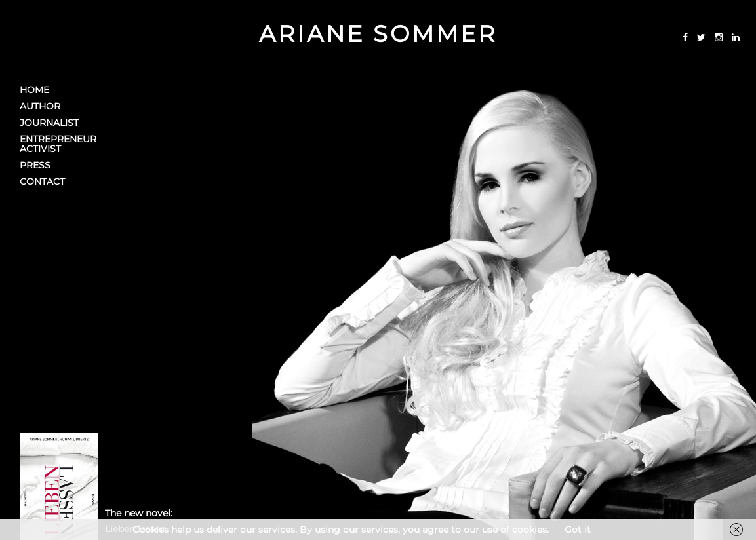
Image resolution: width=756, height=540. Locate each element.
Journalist (49, 123)
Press (35, 165)
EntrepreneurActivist (58, 144)
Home (34, 90)
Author (40, 106)
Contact (42, 182)
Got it (578, 530)
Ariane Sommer (378, 34)
